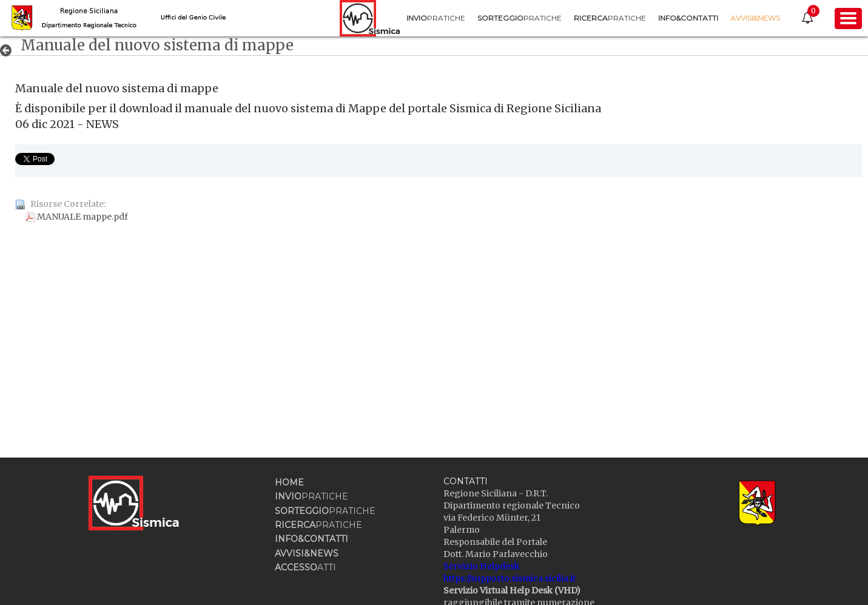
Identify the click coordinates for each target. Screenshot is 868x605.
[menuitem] (435, 18)
